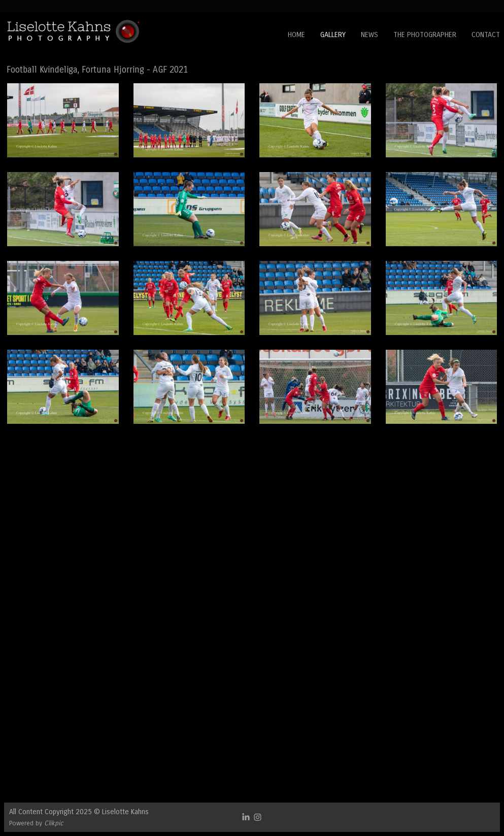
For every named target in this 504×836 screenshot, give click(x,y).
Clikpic (54, 823)
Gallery (333, 35)
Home (296, 35)
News (369, 35)
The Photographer (425, 35)
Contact (486, 35)
